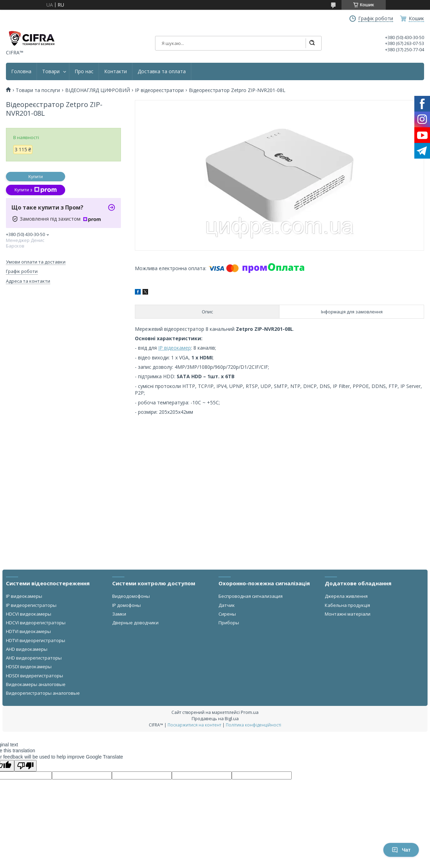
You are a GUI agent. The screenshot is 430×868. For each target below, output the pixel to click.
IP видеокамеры (24, 596)
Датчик (227, 605)
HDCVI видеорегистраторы (36, 623)
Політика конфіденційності (254, 725)
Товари (51, 71)
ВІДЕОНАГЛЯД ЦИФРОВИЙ (98, 90)
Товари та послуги (38, 90)
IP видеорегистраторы (31, 605)
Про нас (84, 71)
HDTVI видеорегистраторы (36, 640)
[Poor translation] (25, 766)
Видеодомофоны (131, 596)
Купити (36, 177)
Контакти (116, 71)
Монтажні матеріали (348, 614)
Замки (119, 614)
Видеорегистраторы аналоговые (43, 693)
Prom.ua (250, 712)
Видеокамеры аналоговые (36, 684)
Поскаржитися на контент (194, 725)
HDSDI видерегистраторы (34, 676)
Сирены (227, 614)
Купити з (35, 190)
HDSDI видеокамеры (29, 667)
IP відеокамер (175, 348)
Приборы (229, 623)
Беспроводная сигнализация (251, 596)
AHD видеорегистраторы (34, 658)
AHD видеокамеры (27, 649)
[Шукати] (312, 43)
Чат (401, 850)
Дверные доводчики (135, 623)
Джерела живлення (346, 596)
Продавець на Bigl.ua (215, 718)
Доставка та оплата (162, 71)
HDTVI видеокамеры (28, 631)
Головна (21, 71)
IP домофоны (126, 605)
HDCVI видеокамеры (29, 614)
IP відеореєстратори (159, 90)
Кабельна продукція (347, 605)
